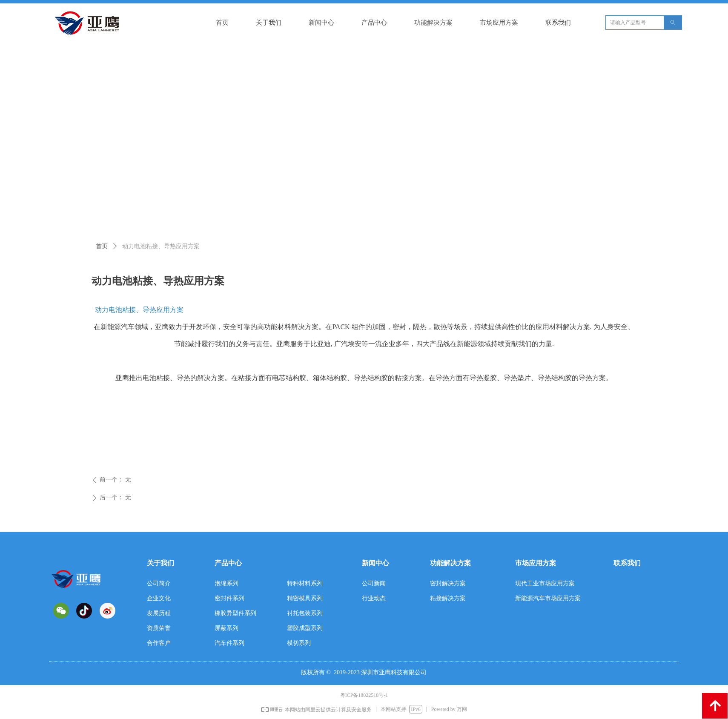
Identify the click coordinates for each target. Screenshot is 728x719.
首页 (102, 246)
